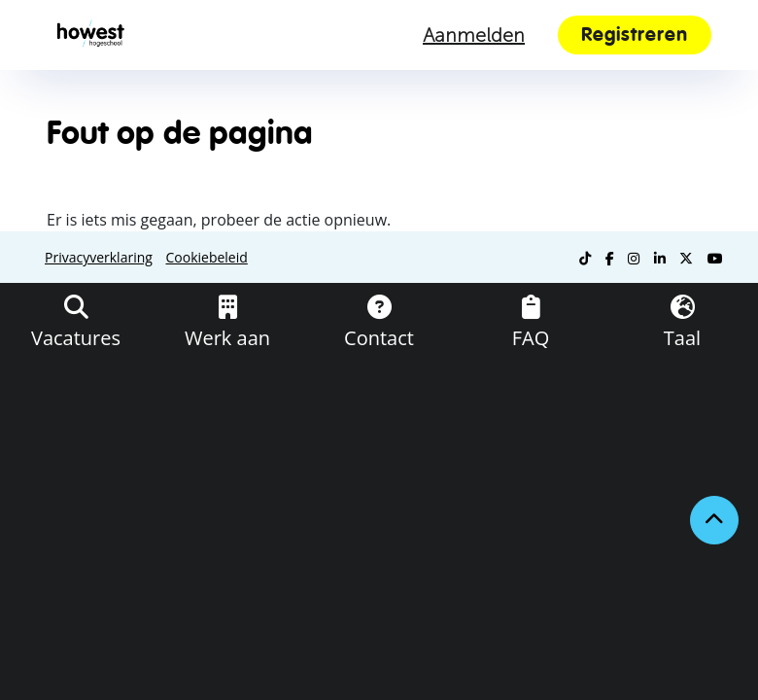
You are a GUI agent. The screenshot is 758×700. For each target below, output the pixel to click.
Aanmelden (474, 35)
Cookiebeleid (207, 257)
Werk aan (227, 338)
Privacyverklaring (99, 257)
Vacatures (76, 338)
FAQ (531, 338)
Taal (682, 338)
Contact (379, 338)
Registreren (635, 35)
